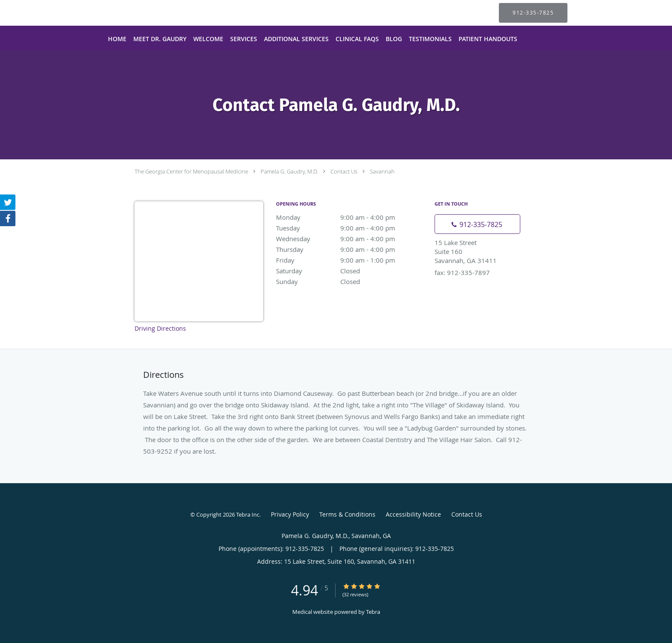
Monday (351, 217)
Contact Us (344, 171)
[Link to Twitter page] (8, 202)
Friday (351, 260)
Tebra (373, 612)
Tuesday (351, 228)
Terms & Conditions (347, 514)
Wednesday (351, 239)
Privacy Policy (290, 514)
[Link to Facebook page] (8, 218)
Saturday (351, 271)
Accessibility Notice (413, 514)
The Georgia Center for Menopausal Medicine (191, 171)
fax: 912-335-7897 (462, 272)
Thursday (351, 249)
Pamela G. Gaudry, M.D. (289, 171)
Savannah (382, 171)
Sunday (351, 281)
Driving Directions (160, 328)
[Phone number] (477, 224)
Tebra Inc (248, 514)
